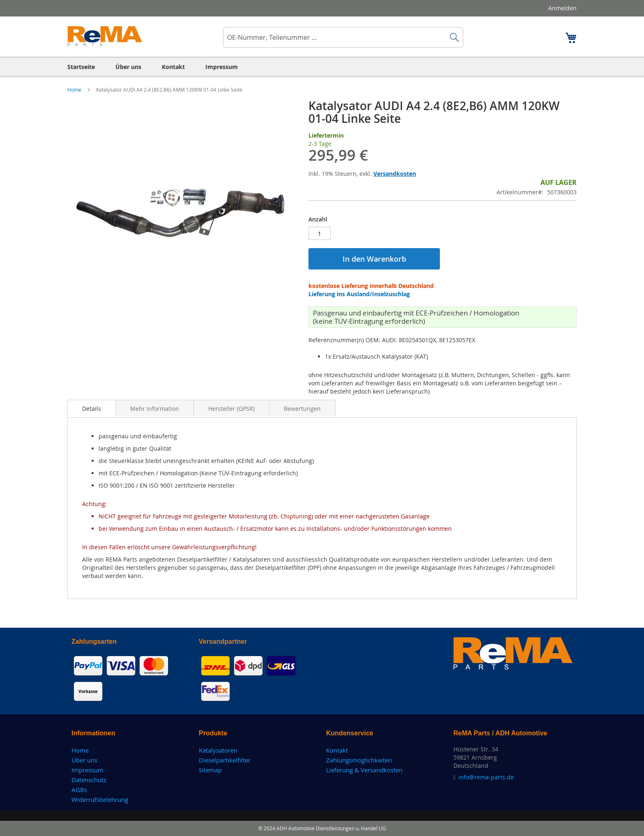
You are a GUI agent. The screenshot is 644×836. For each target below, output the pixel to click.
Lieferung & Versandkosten (364, 770)
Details (92, 409)
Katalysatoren (218, 750)
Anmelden (562, 8)
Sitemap (210, 770)
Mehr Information (155, 409)
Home (75, 90)
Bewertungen (302, 409)
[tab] (92, 408)
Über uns (84, 760)
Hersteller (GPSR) (231, 409)
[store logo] (105, 36)
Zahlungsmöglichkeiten (359, 760)
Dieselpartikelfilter (225, 760)
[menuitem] (81, 67)
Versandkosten (395, 174)
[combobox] (343, 37)
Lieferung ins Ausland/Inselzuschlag (359, 294)
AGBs (79, 790)
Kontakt (337, 750)
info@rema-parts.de (486, 777)
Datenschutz (89, 780)
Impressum (87, 770)
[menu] (322, 67)
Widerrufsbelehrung (100, 799)
